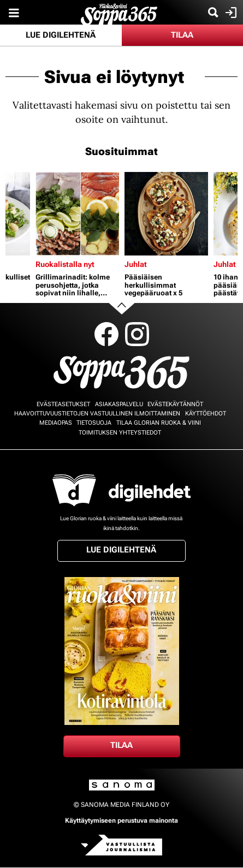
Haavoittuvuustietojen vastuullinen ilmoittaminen (97, 414)
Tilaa (182, 35)
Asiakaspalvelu (119, 404)
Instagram (137, 334)
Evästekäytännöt (175, 404)
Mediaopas (56, 423)
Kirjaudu (230, 13)
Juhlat (136, 264)
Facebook (106, 334)
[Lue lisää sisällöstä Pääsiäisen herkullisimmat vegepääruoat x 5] (166, 214)
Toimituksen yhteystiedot (120, 433)
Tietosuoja (94, 423)
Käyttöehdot (206, 414)
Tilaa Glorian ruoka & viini (159, 423)
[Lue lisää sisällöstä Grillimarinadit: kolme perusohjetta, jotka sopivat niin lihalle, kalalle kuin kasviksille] (77, 214)
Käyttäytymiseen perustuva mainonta (122, 821)
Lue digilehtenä (61, 35)
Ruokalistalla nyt (65, 264)
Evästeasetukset (63, 404)
